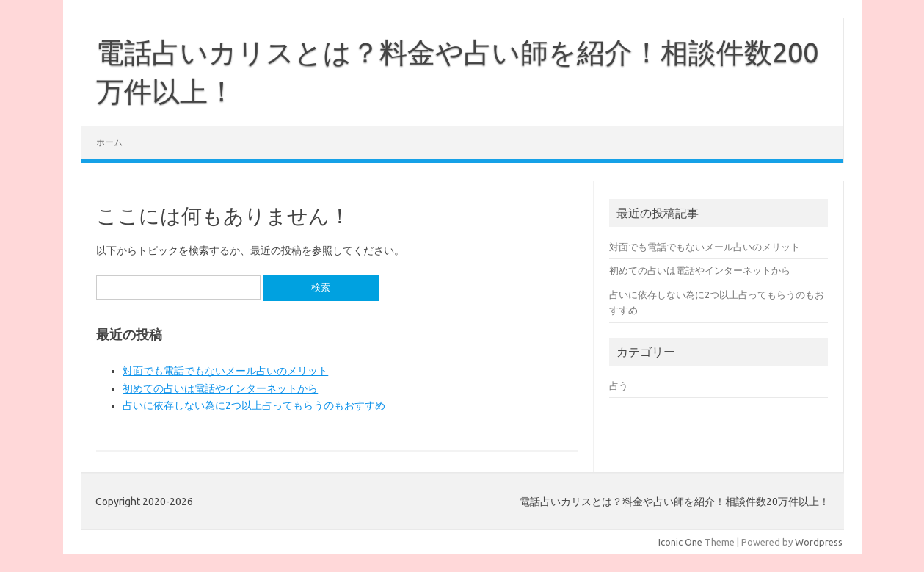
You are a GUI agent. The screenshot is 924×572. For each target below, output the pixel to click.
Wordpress (819, 542)
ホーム (109, 142)
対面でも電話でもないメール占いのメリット (225, 371)
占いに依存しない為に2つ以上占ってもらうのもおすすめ (254, 405)
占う (619, 385)
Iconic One (680, 542)
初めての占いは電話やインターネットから (220, 388)
